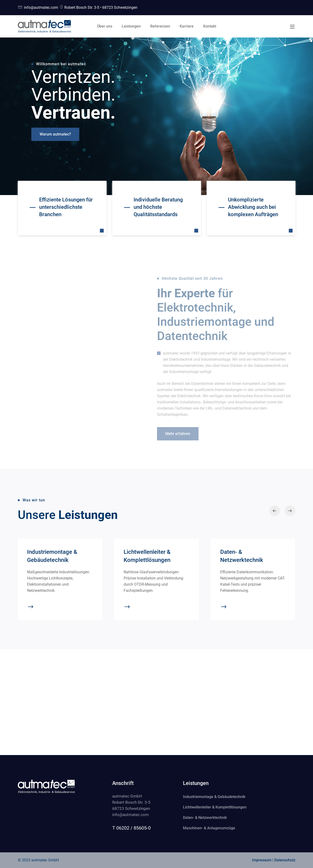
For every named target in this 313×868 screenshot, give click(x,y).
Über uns (105, 26)
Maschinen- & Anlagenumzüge (209, 828)
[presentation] (275, 511)
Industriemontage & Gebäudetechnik (214, 797)
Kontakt (210, 26)
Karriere (187, 26)
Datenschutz (285, 860)
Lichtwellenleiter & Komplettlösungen (215, 807)
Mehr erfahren (175, 434)
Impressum (262, 860)
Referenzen (160, 26)
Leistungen (131, 26)
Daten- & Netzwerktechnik (205, 818)
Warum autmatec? (55, 134)
